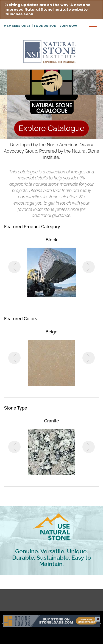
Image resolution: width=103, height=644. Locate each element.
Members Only (17, 26)
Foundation (45, 26)
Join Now (69, 26)
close (98, 619)
